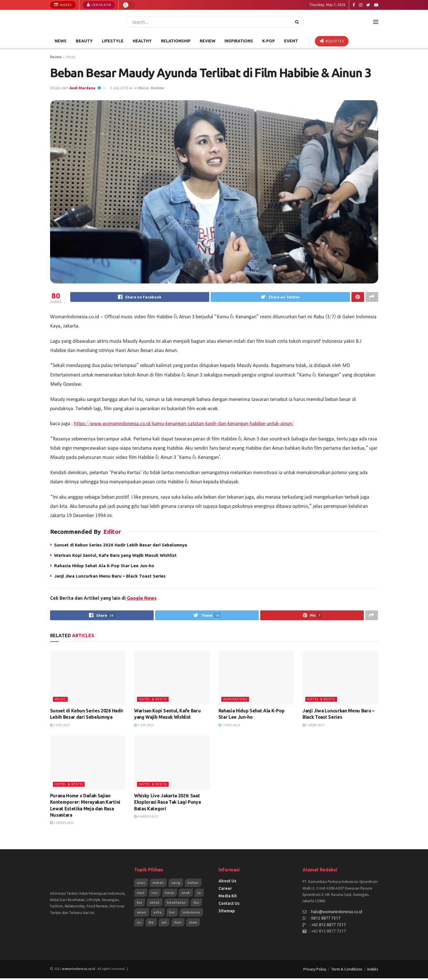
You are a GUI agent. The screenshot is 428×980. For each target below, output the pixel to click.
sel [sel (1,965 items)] (164, 924)
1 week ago (314, 727)
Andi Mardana (82, 88)
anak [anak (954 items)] (186, 894)
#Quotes (332, 41)
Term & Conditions (347, 971)
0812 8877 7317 (326, 920)
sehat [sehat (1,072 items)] (155, 904)
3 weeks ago (62, 825)
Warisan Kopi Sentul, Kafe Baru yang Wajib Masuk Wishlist (115, 556)
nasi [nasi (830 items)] (141, 894)
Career (225, 890)
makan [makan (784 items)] (158, 885)
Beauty (84, 41)
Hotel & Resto (153, 701)
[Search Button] (298, 22)
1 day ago (60, 727)
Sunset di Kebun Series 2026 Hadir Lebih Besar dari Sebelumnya (121, 546)
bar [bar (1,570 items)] (172, 914)
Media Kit (228, 898)
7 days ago (229, 727)
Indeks (63, 5)
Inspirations (239, 41)
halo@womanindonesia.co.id (337, 913)
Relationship (176, 41)
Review (208, 41)
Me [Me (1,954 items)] (151, 924)
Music (71, 57)
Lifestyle (113, 41)
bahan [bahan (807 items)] (193, 885)
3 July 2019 (119, 88)
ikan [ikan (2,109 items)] (178, 924)
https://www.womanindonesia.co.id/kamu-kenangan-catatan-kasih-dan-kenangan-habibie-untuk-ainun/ (184, 425)
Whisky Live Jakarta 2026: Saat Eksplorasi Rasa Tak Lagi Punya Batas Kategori (167, 804)
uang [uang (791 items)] (176, 885)
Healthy (142, 41)
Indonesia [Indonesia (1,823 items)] (191, 914)
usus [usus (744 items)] (141, 885)
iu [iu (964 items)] (199, 894)
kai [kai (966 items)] (140, 904)
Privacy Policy (315, 971)
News (61, 41)
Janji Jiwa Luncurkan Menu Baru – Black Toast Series (110, 577)
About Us (227, 883)
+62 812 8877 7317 (329, 926)
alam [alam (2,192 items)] (193, 924)
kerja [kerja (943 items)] (170, 894)
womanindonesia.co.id (78, 971)
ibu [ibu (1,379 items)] (196, 904)
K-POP (269, 41)
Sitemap (227, 913)
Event (291, 41)
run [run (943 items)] (155, 894)
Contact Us (229, 905)
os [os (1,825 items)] (139, 924)
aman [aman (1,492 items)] (142, 914)
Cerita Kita (99, 5)
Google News (141, 599)
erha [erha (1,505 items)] (158, 914)
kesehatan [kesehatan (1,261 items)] (177, 904)
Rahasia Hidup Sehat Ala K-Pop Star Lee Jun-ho (104, 566)
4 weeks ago (146, 818)
